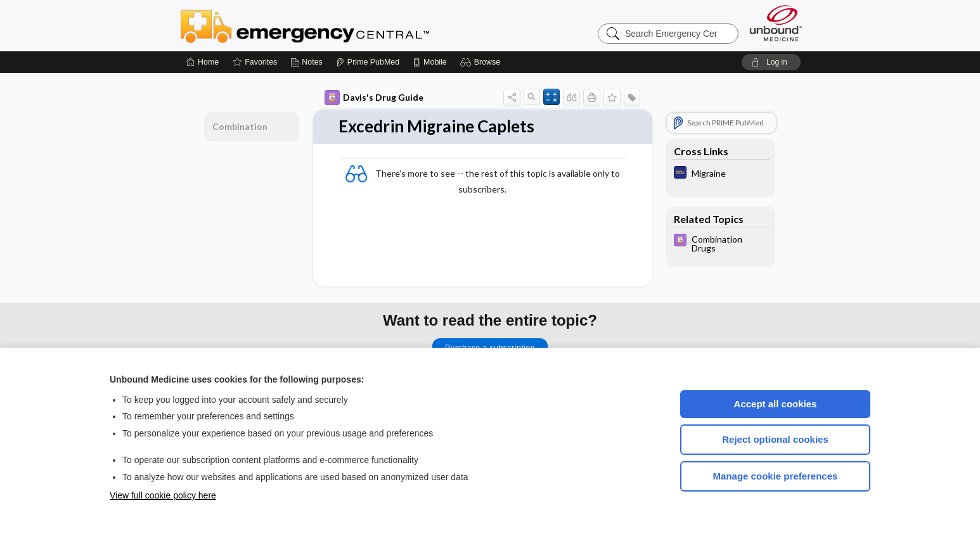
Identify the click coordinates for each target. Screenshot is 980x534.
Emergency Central (338, 25)
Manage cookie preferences (776, 476)
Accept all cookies (776, 404)
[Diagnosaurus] (721, 174)
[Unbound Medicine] (776, 23)
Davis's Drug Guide (374, 98)
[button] (482, 62)
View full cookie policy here (163, 495)
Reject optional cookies (775, 439)
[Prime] (368, 62)
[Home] (203, 62)
